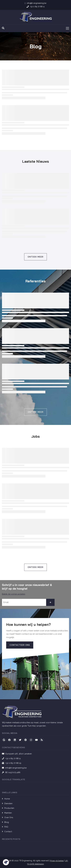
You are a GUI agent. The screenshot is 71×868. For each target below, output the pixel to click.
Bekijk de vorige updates (14, 594)
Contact (8, 832)
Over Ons (9, 817)
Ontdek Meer (35, 257)
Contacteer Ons (20, 645)
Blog (7, 822)
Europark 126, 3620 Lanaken (19, 754)
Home (7, 799)
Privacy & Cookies (57, 861)
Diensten (8, 803)
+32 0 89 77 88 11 (13, 758)
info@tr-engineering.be (16, 768)
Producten (9, 808)
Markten (8, 813)
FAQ (6, 827)
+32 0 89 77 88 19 (13, 763)
